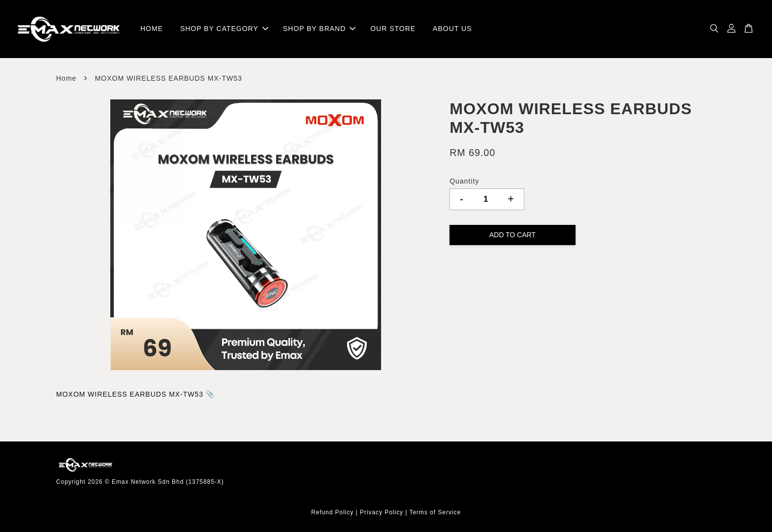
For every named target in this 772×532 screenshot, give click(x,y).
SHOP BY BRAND (320, 29)
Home (66, 78)
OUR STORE (393, 29)
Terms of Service (435, 512)
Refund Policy (332, 512)
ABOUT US (452, 29)
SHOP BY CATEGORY (224, 29)
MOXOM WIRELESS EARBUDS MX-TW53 (131, 394)
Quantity (464, 181)
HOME (152, 29)
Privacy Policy (382, 512)
